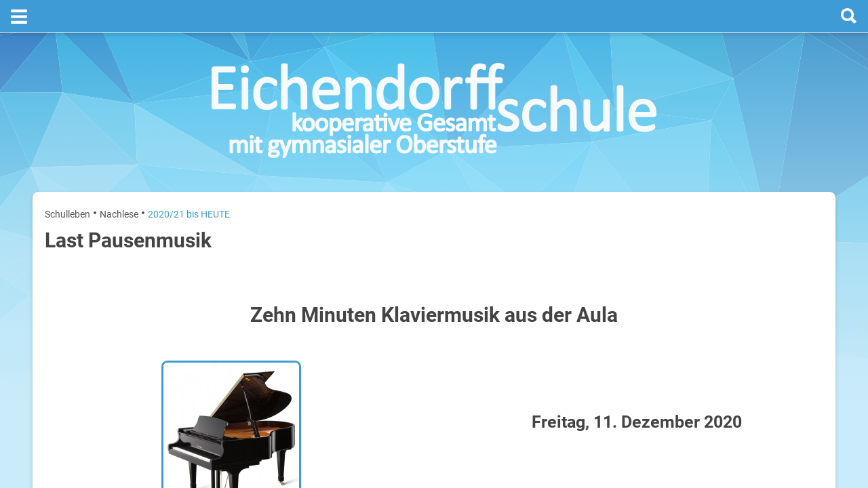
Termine (741, 177)
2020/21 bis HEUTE (189, 182)
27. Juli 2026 (801, 263)
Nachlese (119, 182)
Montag (670, 263)
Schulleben (67, 182)
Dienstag (673, 307)
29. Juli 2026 (801, 350)
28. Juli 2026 (801, 307)
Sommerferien (744, 285)
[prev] (737, 231)
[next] (750, 231)
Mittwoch (674, 350)
